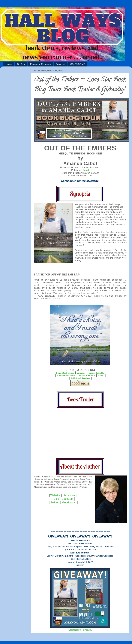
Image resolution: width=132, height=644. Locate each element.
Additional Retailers (80, 378)
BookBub (67, 499)
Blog (56, 499)
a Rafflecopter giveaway (80, 630)
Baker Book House (65, 373)
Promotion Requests (40, 64)
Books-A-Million (87, 376)
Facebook (69, 495)
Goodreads (69, 503)
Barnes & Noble (96, 373)
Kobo (101, 376)
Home (9, 64)
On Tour (21, 64)
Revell (86, 170)
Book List (60, 64)
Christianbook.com (66, 376)
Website (55, 495)
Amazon (81, 373)
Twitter (55, 503)
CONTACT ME (78, 64)
